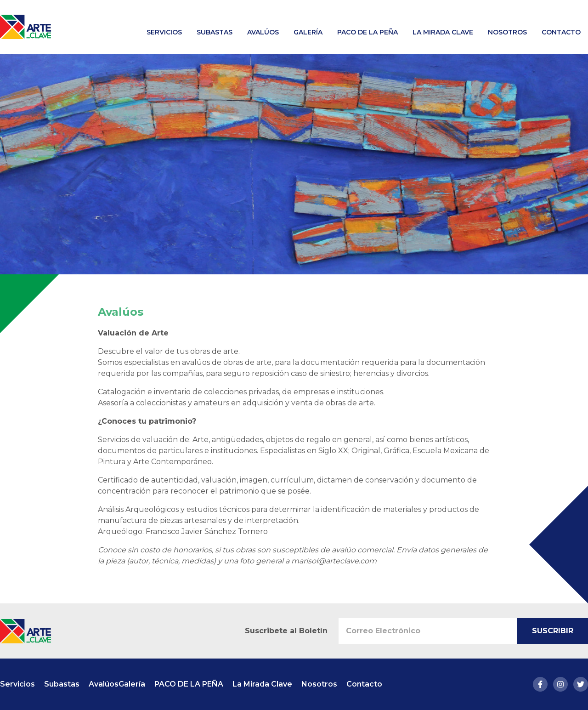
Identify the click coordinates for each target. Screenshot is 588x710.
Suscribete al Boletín (286, 631)
